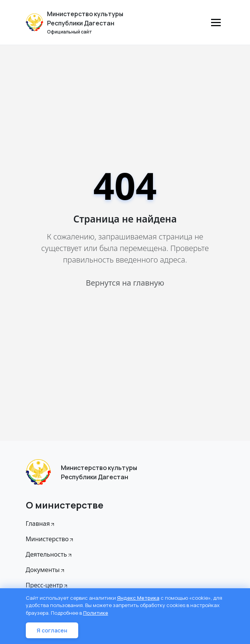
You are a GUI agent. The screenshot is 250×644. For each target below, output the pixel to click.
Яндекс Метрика (138, 598)
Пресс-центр (47, 585)
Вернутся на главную (125, 283)
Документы (46, 570)
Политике (96, 613)
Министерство (50, 539)
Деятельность (49, 554)
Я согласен (52, 630)
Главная (41, 524)
